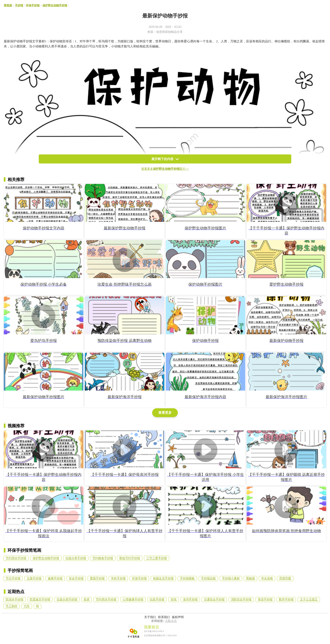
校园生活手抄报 (163, 578)
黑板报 (250, 578)
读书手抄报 (190, 599)
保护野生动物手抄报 (55, 5)
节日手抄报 (13, 578)
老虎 (86, 599)
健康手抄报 (55, 578)
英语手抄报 (265, 599)
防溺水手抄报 (15, 599)
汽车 (27, 606)
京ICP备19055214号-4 (154, 631)
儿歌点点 (171, 621)
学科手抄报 (118, 578)
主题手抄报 (34, 578)
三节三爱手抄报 (157, 558)
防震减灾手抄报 (40, 599)
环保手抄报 (33, 5)
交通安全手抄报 (214, 599)
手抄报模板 (187, 578)
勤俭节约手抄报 (130, 558)
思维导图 (285, 578)
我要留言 (152, 627)
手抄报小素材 (231, 578)
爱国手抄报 (97, 578)
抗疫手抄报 (157, 599)
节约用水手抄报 (16, 558)
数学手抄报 (286, 599)
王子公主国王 (309, 599)
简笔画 (8, 5)
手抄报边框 (208, 578)
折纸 (174, 599)
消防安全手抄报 (241, 599)
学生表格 (267, 578)
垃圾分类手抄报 (76, 558)
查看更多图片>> (165, 169)
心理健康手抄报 (133, 599)
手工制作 (12, 606)
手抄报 (19, 5)
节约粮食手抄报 (103, 558)
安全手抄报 (76, 578)
